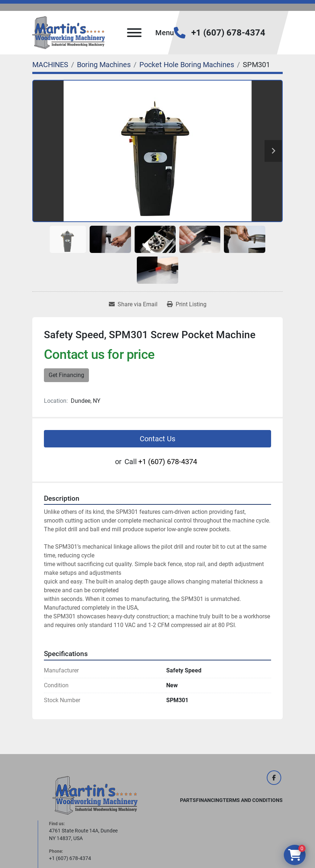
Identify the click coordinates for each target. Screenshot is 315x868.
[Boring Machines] (104, 65)
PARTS (188, 800)
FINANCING (209, 800)
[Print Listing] (187, 304)
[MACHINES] (50, 65)
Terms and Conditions (253, 800)
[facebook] (274, 778)
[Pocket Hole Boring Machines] (187, 65)
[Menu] (134, 33)
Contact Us (157, 439)
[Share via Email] (133, 304)
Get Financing (66, 375)
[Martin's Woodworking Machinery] (95, 795)
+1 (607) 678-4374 (228, 33)
